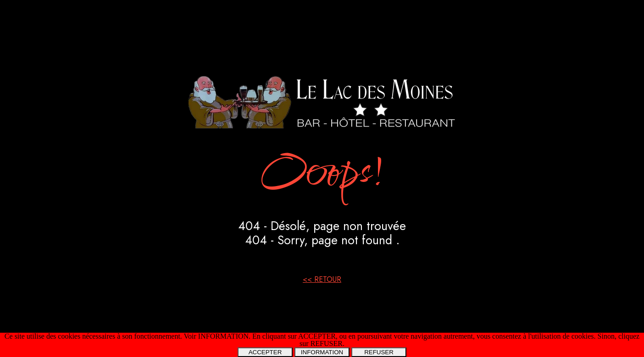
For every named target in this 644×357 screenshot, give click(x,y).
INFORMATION (322, 352)
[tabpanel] (322, 178)
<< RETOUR (322, 279)
